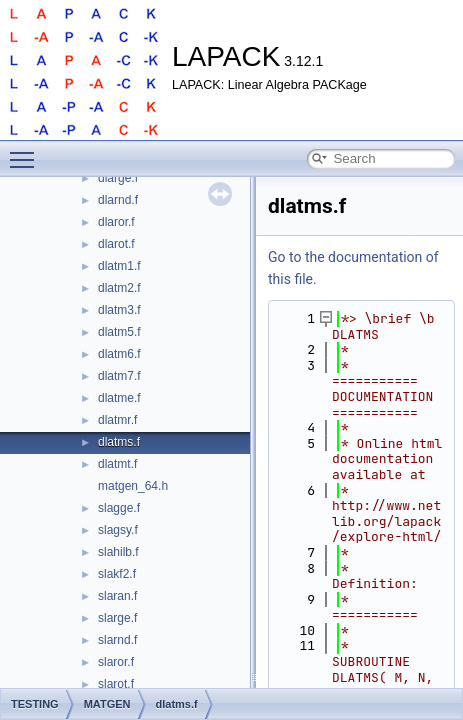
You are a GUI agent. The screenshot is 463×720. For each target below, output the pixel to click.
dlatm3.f (119, 310)
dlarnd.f (118, 200)
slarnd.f (117, 640)
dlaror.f (116, 222)
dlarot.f (116, 244)
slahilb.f (118, 552)
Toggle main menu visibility (27, 151)
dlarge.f (118, 178)
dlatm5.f (119, 332)
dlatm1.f (119, 266)
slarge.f (117, 618)
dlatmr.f (117, 420)
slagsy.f (118, 530)
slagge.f (119, 508)
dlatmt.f (117, 464)
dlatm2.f (119, 288)
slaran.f (117, 596)
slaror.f (116, 662)
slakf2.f (117, 574)
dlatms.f (119, 442)
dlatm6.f (119, 354)
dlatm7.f (119, 376)
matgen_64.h (133, 486)
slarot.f (116, 684)
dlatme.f (119, 398)
